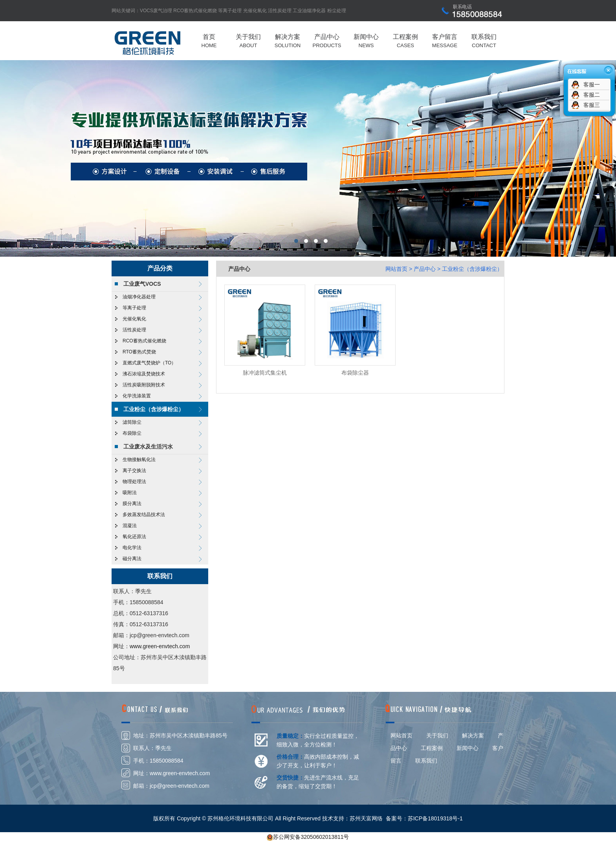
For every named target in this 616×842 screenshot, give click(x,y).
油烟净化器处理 (139, 297)
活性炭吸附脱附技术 (144, 385)
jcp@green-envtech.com (180, 786)
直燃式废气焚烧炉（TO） (149, 363)
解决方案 (473, 735)
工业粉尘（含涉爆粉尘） (154, 409)
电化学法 (132, 548)
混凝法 (130, 526)
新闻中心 (467, 748)
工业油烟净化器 (309, 11)
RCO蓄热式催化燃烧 (195, 11)
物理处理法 (134, 482)
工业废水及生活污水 (148, 447)
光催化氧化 (255, 11)
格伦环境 (308, 158)
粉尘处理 (337, 11)
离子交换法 (134, 471)
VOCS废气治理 (156, 11)
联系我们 (426, 761)
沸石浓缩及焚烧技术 (144, 374)
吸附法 (130, 493)
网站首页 (396, 269)
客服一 (592, 85)
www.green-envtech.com (160, 646)
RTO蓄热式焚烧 (139, 352)
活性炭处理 (280, 11)
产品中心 (425, 269)
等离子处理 (230, 11)
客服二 (592, 95)
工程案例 (432, 748)
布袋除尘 (132, 433)
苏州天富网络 (366, 818)
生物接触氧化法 (139, 460)
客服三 (592, 105)
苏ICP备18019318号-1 (435, 818)
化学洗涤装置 (137, 396)
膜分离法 (132, 504)
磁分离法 (132, 559)
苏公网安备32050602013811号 (311, 837)
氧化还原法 (134, 537)
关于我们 (437, 735)
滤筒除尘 (132, 422)
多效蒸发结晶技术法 (144, 515)
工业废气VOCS (142, 284)
